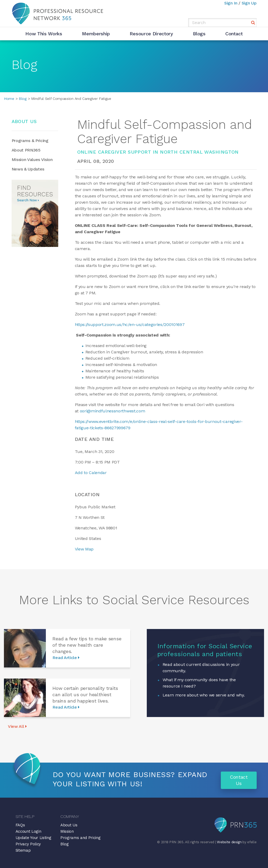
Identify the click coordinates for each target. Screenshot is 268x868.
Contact (234, 34)
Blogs (199, 34)
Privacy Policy (28, 844)
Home (9, 99)
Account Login (28, 831)
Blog (22, 99)
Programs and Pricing (81, 838)
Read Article (66, 658)
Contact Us (239, 780)
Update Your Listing (33, 838)
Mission (67, 831)
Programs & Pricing (30, 141)
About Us (69, 825)
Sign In (231, 3)
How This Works (44, 34)
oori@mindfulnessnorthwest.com (113, 411)
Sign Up (249, 3)
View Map (84, 549)
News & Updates (28, 169)
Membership (96, 34)
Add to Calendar (91, 473)
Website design (229, 842)
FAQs (20, 825)
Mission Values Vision (32, 160)
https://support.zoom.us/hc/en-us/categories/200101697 (130, 325)
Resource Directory (151, 34)
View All (17, 726)
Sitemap (23, 850)
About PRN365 (26, 150)
